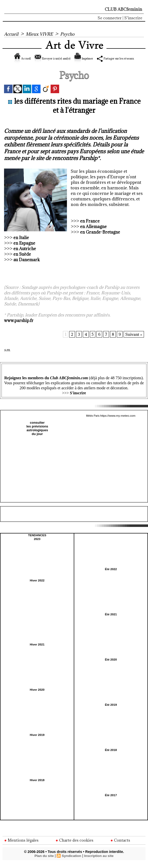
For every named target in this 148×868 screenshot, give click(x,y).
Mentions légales (22, 845)
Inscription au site (99, 861)
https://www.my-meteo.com (118, 421)
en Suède (23, 260)
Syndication (71, 861)
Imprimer (101, 58)
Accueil (12, 34)
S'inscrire (133, 18)
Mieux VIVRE (42, 34)
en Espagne (25, 249)
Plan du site (43, 861)
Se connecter (110, 18)
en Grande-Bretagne (101, 238)
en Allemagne (94, 232)
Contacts (121, 845)
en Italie (21, 243)
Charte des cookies (75, 845)
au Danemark (27, 265)
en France (90, 227)
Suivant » (134, 340)
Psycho (72, 34)
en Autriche (25, 254)
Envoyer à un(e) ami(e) (58, 58)
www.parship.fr (19, 326)
